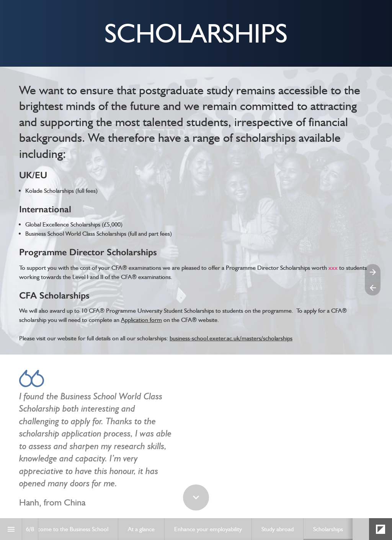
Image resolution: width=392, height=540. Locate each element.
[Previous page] (373, 288)
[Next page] (373, 272)
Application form (141, 320)
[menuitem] (68, 529)
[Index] (11, 529)
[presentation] (196, 33)
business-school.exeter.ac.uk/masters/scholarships (231, 338)
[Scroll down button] (196, 497)
